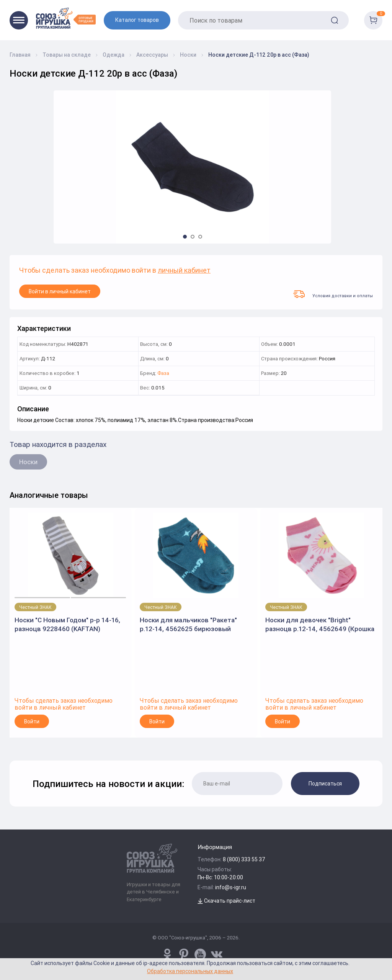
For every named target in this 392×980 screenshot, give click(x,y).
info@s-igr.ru (231, 887)
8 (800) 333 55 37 (244, 859)
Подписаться (325, 784)
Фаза (163, 374)
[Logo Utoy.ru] (66, 18)
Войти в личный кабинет (60, 291)
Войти (32, 722)
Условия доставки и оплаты (333, 294)
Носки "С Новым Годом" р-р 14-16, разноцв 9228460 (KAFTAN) (67, 624)
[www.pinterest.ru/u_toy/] (167, 954)
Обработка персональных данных (190, 971)
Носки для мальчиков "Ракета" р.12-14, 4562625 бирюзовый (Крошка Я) (188, 624)
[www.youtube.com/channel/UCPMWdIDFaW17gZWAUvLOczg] (200, 954)
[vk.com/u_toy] (217, 954)
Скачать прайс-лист (226, 901)
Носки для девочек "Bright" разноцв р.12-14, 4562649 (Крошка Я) (320, 624)
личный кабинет (184, 271)
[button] (185, 237)
